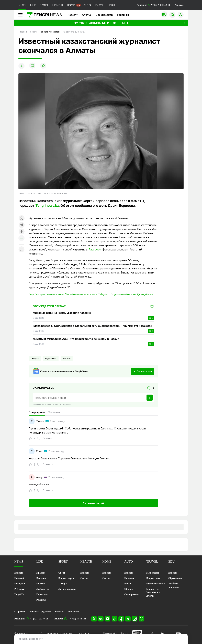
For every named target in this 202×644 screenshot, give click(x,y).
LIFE (33, 5)
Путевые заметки (156, 584)
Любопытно (43, 589)
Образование (175, 578)
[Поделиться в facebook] (21, 232)
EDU (112, 5)
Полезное (129, 578)
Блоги (128, 584)
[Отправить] (150, 398)
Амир (39, 477)
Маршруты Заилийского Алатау (153, 592)
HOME (71, 5)
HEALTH (58, 5)
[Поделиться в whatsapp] (21, 219)
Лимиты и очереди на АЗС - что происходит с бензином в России (76, 339)
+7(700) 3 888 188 (77, 619)
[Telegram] (128, 619)
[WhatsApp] (141, 619)
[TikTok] (114, 619)
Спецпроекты (104, 15)
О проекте (20, 612)
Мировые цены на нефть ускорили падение (62, 313)
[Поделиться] (43, 66)
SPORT (44, 5)
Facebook (95, 249)
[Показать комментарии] (32, 66)
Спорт (62, 573)
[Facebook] (121, 619)
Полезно (41, 584)
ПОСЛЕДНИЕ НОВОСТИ (31, 639)
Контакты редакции (40, 612)
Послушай (20, 584)
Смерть (35, 359)
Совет (39, 451)
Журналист (51, 359)
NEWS (22, 5)
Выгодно (41, 578)
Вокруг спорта (66, 578)
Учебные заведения (174, 585)
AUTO (87, 5)
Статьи (87, 15)
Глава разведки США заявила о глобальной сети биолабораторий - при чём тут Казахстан (92, 326)
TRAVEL (100, 5)
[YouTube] (108, 619)
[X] (94, 619)
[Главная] (43, 15)
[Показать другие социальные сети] (21, 238)
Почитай (19, 578)
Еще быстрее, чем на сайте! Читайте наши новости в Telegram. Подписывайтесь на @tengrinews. (91, 294)
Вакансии (74, 612)
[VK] (101, 619)
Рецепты (41, 600)
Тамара (40, 421)
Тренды (63, 584)
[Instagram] (135, 619)
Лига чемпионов (67, 589)
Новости (73, 15)
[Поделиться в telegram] (21, 225)
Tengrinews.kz (47, 206)
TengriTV (19, 594)
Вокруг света (153, 578)
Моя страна (153, 573)
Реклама (179, 5)
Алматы (67, 359)
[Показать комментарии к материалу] (21, 250)
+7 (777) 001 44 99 (39, 619)
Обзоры (128, 589)
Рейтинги (123, 15)
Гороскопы (42, 594)
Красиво (41, 573)
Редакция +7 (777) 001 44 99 (154, 5)
